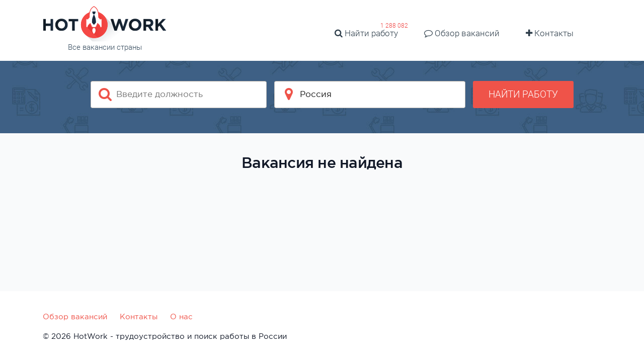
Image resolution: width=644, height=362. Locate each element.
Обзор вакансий (462, 33)
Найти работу (366, 33)
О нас (181, 316)
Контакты (550, 33)
